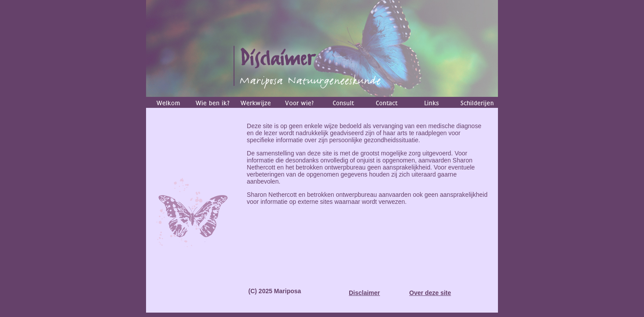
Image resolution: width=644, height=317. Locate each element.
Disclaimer (364, 293)
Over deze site (430, 293)
